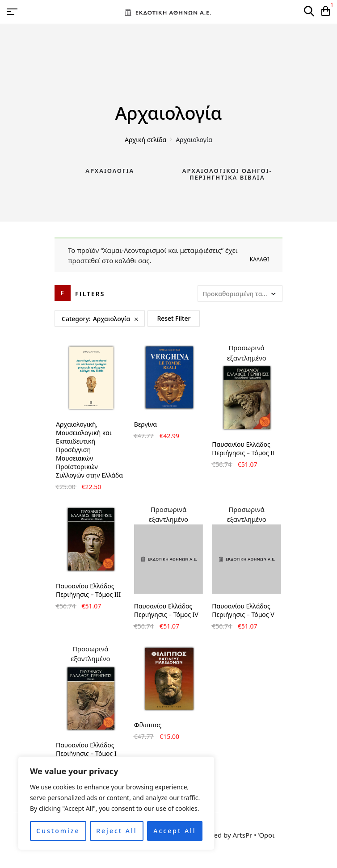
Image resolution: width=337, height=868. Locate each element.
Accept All (175, 831)
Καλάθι (259, 259)
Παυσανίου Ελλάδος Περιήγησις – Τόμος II (243, 449)
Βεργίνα (145, 424)
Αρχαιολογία (110, 171)
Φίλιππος (148, 725)
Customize (58, 831)
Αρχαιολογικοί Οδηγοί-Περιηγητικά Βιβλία (227, 174)
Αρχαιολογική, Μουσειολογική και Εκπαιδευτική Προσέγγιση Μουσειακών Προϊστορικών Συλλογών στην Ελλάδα (89, 450)
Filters (90, 294)
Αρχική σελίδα (145, 140)
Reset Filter (174, 318)
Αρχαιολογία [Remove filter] (112, 319)
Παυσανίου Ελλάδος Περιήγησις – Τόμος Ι (86, 749)
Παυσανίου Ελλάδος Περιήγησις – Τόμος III (88, 590)
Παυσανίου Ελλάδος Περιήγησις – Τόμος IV (166, 610)
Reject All (116, 831)
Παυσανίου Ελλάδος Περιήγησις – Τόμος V (243, 610)
